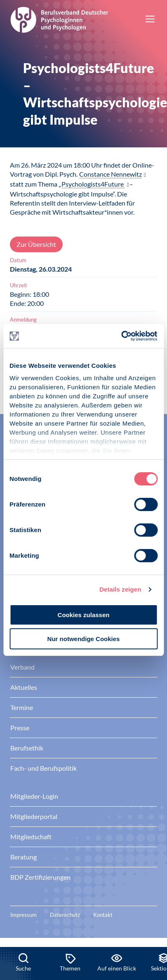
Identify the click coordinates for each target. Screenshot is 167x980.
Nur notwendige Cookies (84, 639)
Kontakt (103, 915)
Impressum (24, 915)
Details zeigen (120, 589)
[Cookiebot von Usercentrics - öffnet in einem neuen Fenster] (121, 336)
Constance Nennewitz (111, 174)
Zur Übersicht (36, 244)
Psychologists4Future (93, 184)
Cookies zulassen (84, 615)
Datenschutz (65, 915)
